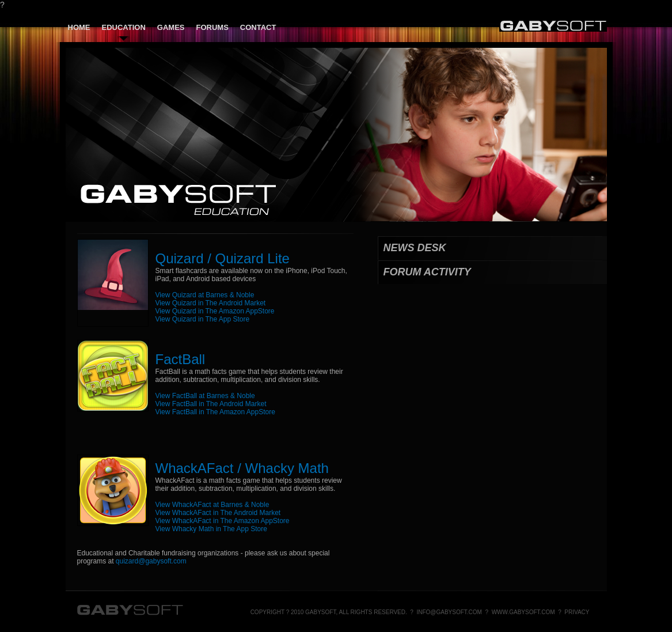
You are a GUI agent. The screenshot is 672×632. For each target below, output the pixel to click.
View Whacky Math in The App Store (211, 529)
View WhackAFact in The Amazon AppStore (223, 521)
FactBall (181, 359)
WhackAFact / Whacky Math (242, 468)
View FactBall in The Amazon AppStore (215, 412)
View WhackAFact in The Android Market (218, 513)
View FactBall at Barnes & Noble (205, 396)
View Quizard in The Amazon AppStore (215, 311)
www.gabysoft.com (523, 612)
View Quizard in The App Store (203, 319)
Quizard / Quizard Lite (223, 258)
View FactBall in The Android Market (211, 404)
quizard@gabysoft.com (151, 561)
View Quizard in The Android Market (211, 303)
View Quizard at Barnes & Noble (205, 295)
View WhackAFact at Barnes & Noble (212, 505)
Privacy (577, 612)
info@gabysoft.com (449, 612)
